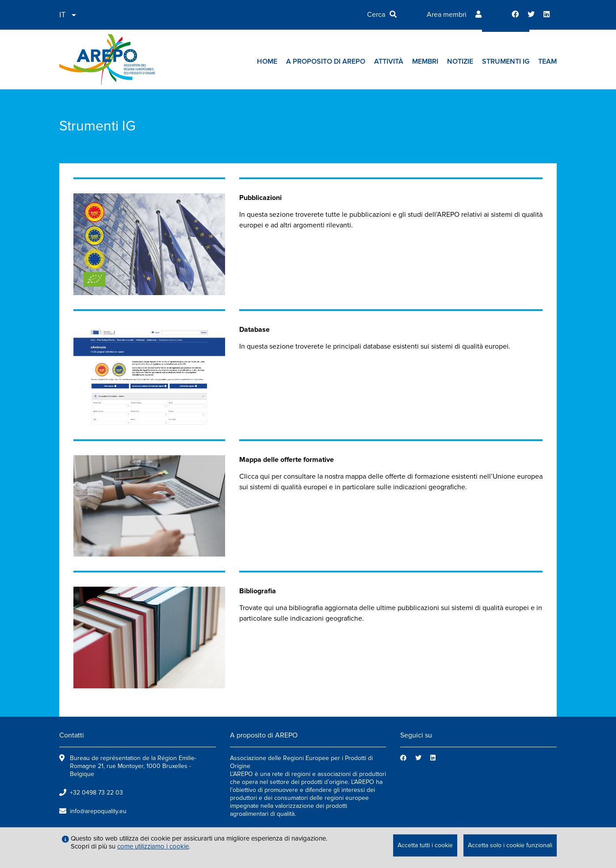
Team (547, 61)
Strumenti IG (506, 61)
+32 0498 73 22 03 (96, 793)
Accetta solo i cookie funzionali (510, 845)
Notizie (460, 61)
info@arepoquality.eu (98, 811)
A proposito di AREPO (326, 61)
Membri (425, 61)
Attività (389, 61)
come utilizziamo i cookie (153, 846)
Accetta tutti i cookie (425, 845)
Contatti (72, 735)
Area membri (447, 15)
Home (267, 61)
